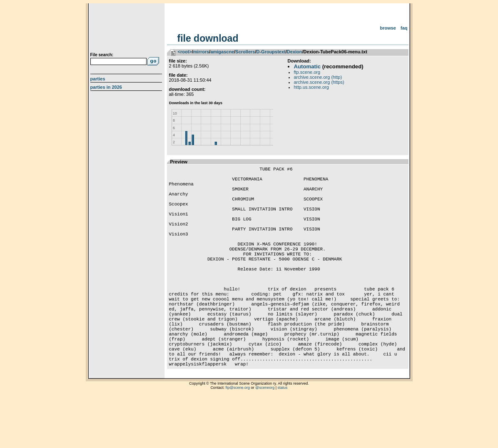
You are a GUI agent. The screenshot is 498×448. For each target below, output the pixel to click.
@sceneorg (265, 438)
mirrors (201, 52)
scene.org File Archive (127, 29)
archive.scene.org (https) (319, 82)
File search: (102, 55)
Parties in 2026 (106, 87)
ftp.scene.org (307, 72)
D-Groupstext (271, 52)
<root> (185, 52)
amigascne (222, 52)
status (283, 438)
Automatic (307, 66)
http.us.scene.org (311, 87)
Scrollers (245, 52)
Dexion (295, 52)
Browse (388, 28)
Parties (98, 79)
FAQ (404, 28)
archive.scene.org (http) (318, 77)
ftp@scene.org (238, 438)
